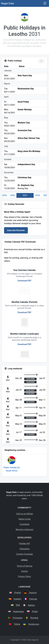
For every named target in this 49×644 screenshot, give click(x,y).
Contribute (24, 524)
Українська (34, 624)
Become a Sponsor (24, 529)
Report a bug (24, 519)
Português (18, 618)
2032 (38, 195)
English (18, 593)
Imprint (24, 571)
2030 (12, 195)
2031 (25, 195)
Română (34, 618)
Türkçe (17, 624)
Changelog (24, 549)
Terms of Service (25, 566)
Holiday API (24, 544)
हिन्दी (18, 605)
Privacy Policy (24, 576)
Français (33, 599)
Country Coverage (24, 554)
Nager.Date (8, 3)
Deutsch (33, 593)
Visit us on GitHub (25, 514)
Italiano (31, 605)
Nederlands (19, 612)
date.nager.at (33, 640)
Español (17, 599)
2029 (4, 195)
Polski (35, 612)
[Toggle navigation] (45, 3)
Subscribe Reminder (16, 230)
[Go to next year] (41, 61)
